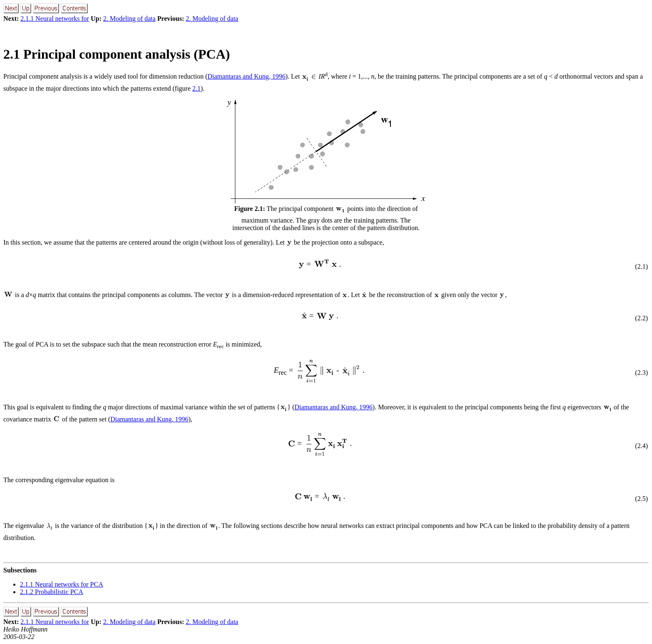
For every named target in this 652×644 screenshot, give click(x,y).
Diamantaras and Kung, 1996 (247, 76)
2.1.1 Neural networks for (55, 19)
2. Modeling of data (129, 19)
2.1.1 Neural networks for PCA (62, 584)
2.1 (197, 88)
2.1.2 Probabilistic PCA (52, 592)
